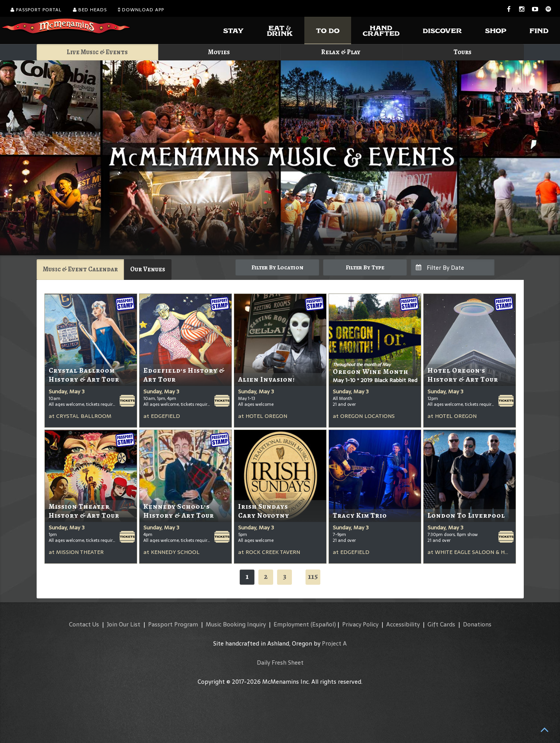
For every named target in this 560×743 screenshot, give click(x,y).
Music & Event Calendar (80, 269)
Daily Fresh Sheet (280, 663)
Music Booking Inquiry (236, 624)
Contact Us (84, 624)
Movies (219, 52)
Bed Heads (90, 10)
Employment (291, 624)
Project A (334, 643)
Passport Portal (36, 10)
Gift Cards (441, 624)
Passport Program (173, 624)
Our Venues (148, 269)
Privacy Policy (360, 624)
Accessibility (403, 624)
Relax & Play (341, 52)
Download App (141, 10)
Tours (463, 52)
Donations (477, 624)
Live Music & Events (97, 52)
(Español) (323, 624)
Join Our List (124, 624)
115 (313, 576)
